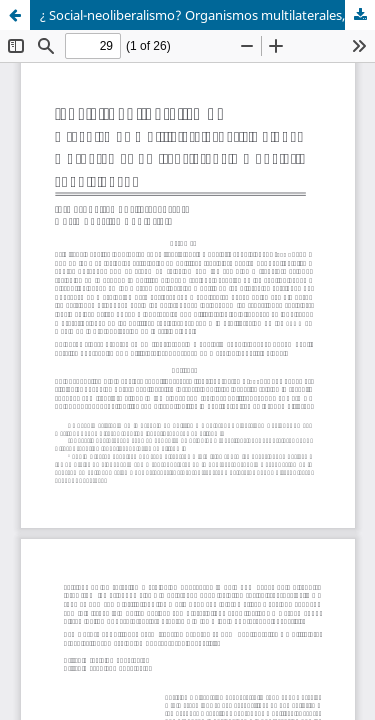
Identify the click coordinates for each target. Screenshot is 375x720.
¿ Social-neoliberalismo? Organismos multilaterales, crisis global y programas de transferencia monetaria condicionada (207, 15)
